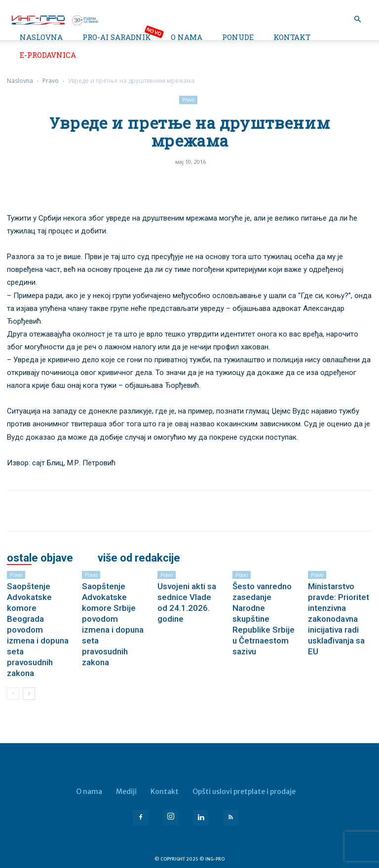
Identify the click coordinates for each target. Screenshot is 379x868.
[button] (357, 19)
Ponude (238, 37)
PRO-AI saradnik (117, 37)
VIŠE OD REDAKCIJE (139, 558)
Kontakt (292, 37)
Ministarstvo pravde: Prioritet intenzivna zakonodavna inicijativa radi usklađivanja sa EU (339, 619)
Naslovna (41, 37)
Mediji (126, 792)
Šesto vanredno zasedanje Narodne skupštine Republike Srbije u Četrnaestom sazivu (264, 619)
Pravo (51, 81)
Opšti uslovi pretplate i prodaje (244, 792)
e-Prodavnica (48, 55)
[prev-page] (13, 694)
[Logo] (54, 19)
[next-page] (29, 694)
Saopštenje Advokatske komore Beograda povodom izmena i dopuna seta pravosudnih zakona (38, 630)
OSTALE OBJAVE (40, 558)
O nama (187, 37)
